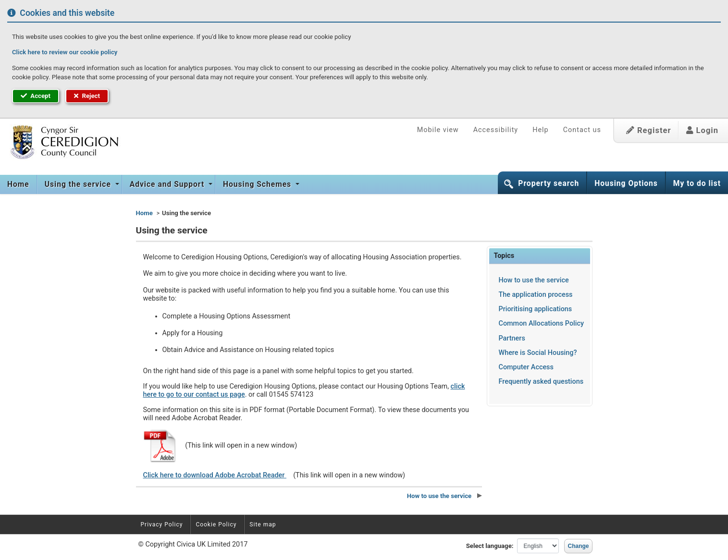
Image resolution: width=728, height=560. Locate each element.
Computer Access (526, 367)
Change (578, 546)
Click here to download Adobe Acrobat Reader (215, 475)
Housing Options (626, 183)
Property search (549, 183)
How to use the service (534, 280)
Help (540, 130)
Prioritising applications (536, 309)
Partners (512, 338)
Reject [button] (87, 96)
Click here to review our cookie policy (65, 52)
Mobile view (438, 130)
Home (18, 184)
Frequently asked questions (541, 382)
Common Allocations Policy (541, 323)
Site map (263, 524)
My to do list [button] (697, 183)
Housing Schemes (258, 184)
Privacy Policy (162, 524)
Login (702, 130)
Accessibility (496, 130)
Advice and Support (168, 184)
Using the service (79, 184)
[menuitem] (19, 184)
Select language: (490, 546)
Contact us (582, 130)
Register (649, 130)
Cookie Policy (216, 524)
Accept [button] (36, 96)
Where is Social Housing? (538, 353)
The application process (536, 295)
